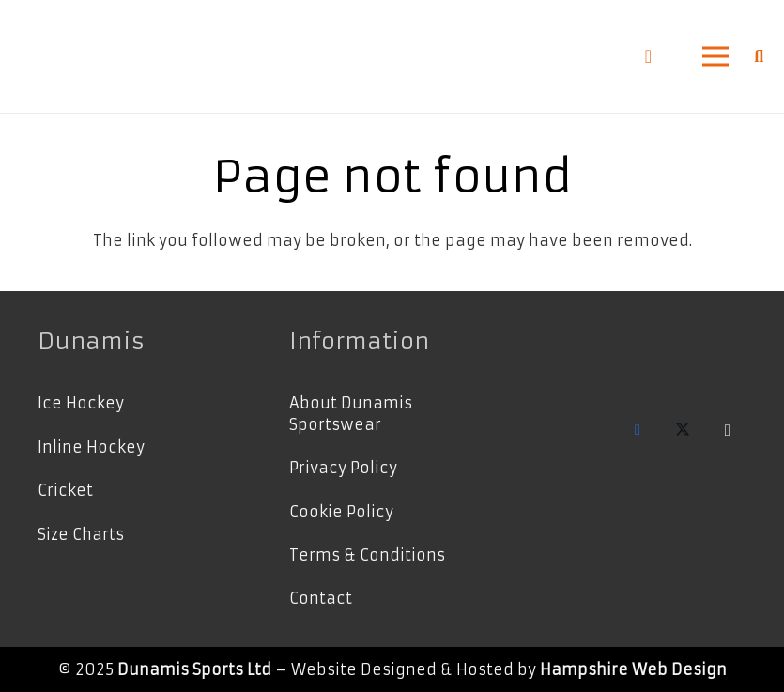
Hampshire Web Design (633, 669)
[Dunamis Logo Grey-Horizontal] (62, 57)
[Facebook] (638, 430)
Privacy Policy (343, 468)
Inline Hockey (91, 447)
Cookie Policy (341, 512)
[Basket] (648, 56)
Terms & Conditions (367, 555)
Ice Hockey (81, 403)
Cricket (65, 490)
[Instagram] (728, 430)
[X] (683, 430)
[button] (715, 56)
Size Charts (81, 534)
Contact (321, 598)
